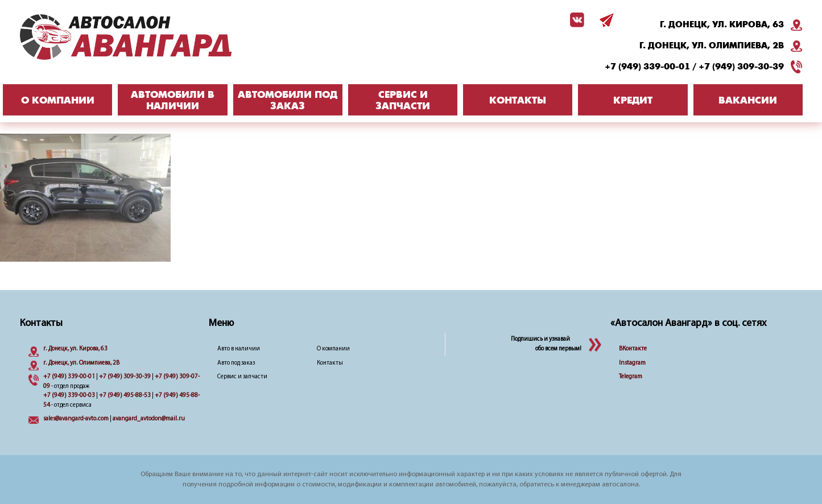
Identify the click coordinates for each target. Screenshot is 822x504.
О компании (333, 349)
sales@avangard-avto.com (76, 419)
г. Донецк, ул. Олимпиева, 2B (712, 46)
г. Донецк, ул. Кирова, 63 (722, 24)
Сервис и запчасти (242, 377)
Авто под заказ (236, 363)
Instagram (632, 363)
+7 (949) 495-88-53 (125, 396)
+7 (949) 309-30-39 (741, 67)
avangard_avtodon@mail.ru (149, 419)
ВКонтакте (633, 349)
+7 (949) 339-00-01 (647, 67)
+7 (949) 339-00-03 (69, 396)
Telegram (631, 377)
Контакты (330, 363)
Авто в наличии (239, 349)
